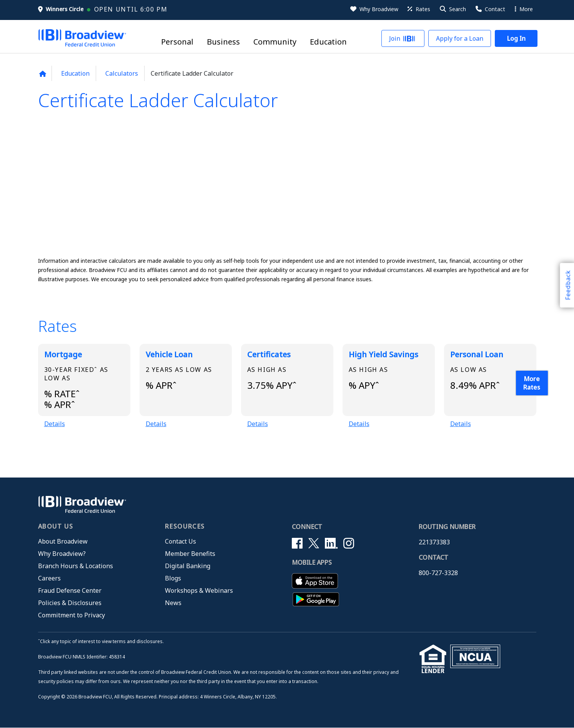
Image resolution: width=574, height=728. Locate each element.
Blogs (173, 578)
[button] (452, 9)
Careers (49, 578)
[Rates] (418, 9)
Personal (177, 42)
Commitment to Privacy (72, 615)
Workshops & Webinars (199, 590)
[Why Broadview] (374, 9)
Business (223, 42)
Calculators (122, 73)
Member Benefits (190, 554)
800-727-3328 (438, 573)
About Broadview (63, 541)
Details (55, 424)
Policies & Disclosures (70, 603)
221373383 (434, 542)
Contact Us (181, 541)
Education (328, 42)
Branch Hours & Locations (76, 566)
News (173, 603)
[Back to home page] (43, 74)
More (524, 9)
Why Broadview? (62, 554)
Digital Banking (188, 566)
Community (275, 42)
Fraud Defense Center (70, 590)
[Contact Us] (490, 9)
